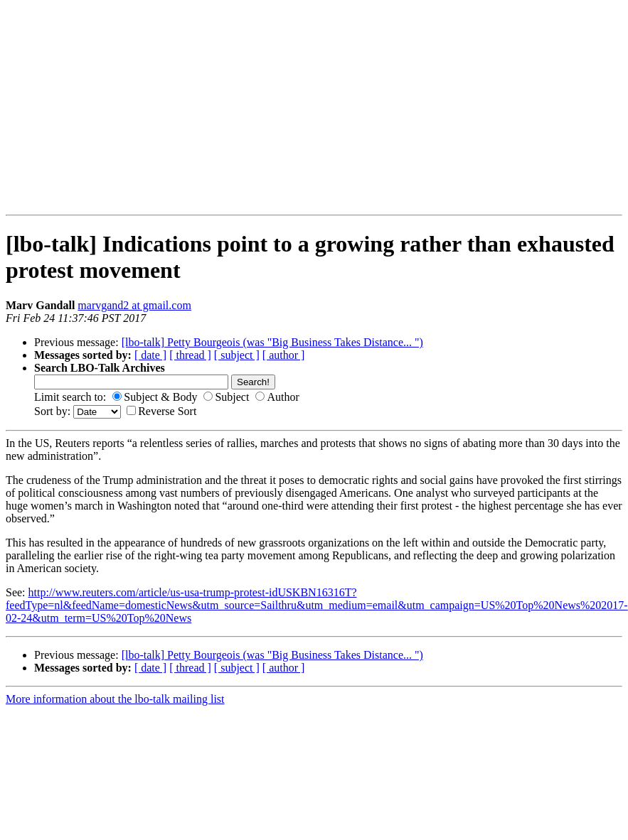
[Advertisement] (183, 107)
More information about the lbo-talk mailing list (115, 699)
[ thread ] (190, 355)
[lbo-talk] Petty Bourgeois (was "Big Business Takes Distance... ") (272, 342)
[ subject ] (237, 355)
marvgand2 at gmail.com (134, 305)
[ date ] (150, 355)
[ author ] (284, 355)
